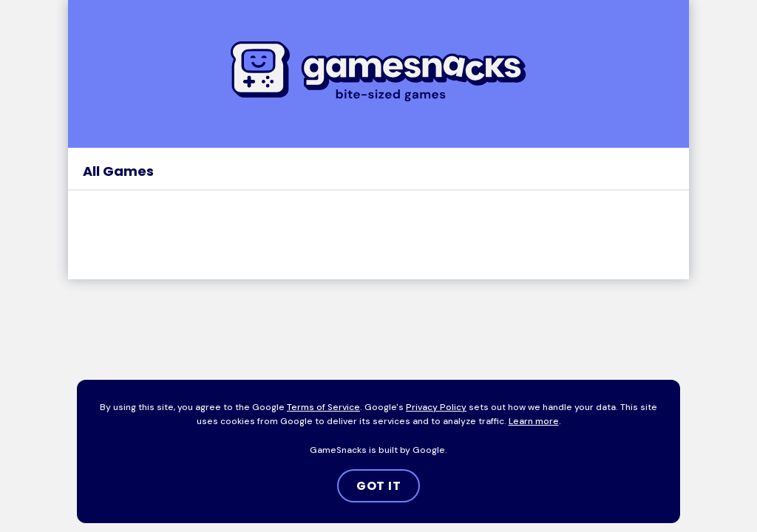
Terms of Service (323, 407)
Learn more (534, 421)
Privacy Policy (436, 407)
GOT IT (379, 486)
